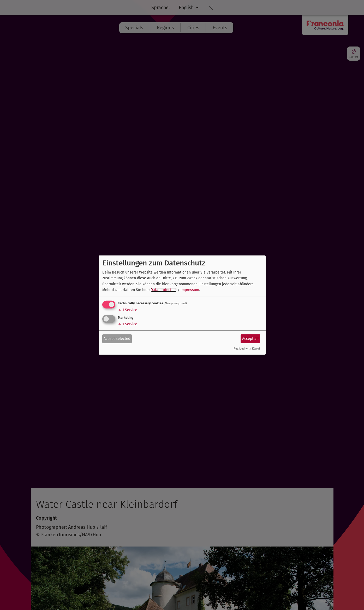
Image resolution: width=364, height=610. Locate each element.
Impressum (190, 290)
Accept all (250, 339)
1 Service (128, 310)
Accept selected (117, 339)
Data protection (164, 290)
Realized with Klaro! (247, 349)
